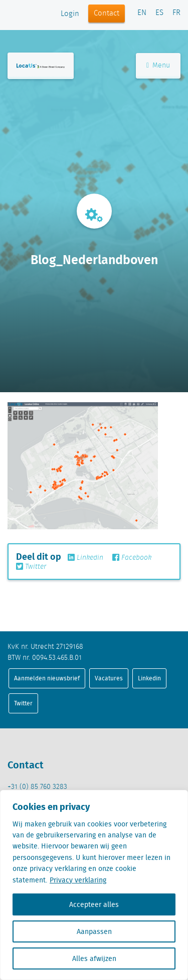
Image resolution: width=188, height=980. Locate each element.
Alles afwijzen (94, 958)
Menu (158, 66)
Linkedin (85, 558)
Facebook (132, 558)
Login (70, 14)
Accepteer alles (94, 904)
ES (159, 13)
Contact (107, 14)
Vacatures (109, 678)
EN (142, 13)
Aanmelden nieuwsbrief (47, 678)
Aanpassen (94, 931)
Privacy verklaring (78, 880)
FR (176, 13)
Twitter (31, 567)
